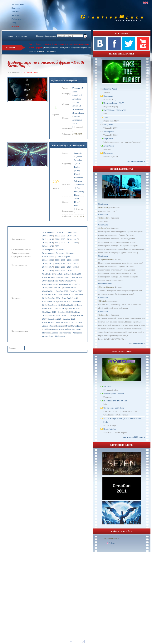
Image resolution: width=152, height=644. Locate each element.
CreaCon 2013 (76, 291)
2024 (44, 246)
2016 (69, 239)
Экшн (52, 326)
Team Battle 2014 (69, 298)
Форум (15, 26)
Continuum (108, 96)
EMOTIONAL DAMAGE (115, 110)
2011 (76, 236)
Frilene (112, 543)
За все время (48, 232)
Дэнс (51, 336)
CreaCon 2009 (68, 281)
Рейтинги (16, 19)
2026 (57, 246)
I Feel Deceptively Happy (79, 191)
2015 (63, 239)
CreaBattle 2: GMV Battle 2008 (68, 274)
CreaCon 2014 (54, 298)
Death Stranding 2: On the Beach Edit (68, 145)
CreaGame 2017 (49, 312)
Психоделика (65, 333)
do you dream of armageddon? (65, 80)
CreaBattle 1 (48, 274)
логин (11, 36)
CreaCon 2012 (62, 291)
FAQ (14, 23)
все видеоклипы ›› (136, 161)
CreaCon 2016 (69, 305)
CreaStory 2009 (63, 277)
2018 (44, 243)
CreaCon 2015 (64, 301)
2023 (76, 243)
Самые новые (48, 256)
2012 (44, 239)
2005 (75, 232)
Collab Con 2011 (70, 288)
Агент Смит (109, 146)
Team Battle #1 (54, 281)
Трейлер (47, 329)
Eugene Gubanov (107, 259)
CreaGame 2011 (55, 288)
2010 (69, 236)
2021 (63, 243)
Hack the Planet (110, 89)
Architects (77, 99)
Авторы (16, 15)
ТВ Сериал (60, 336)
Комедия (60, 326)
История (46, 333)
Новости (16, 8)
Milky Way (108, 124)
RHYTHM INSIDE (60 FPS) (116, 401)
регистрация (21, 36)
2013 (51, 239)
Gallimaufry (104, 207)
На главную (18, 4)
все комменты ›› (137, 343)
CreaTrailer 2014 (49, 301)
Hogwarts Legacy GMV (114, 103)
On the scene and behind (114, 408)
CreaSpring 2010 (49, 284)
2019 (51, 243)
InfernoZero (104, 218)
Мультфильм (77, 326)
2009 (63, 236)
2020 (57, 243)
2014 (57, 239)
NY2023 (107, 386)
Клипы (15, 12)
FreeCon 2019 (68, 315)
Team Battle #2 (64, 284)
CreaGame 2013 (49, 295)
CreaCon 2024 (48, 322)
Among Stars (109, 131)
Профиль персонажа (72, 329)
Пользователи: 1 (112, 538)
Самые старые (63, 256)
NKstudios (104, 301)
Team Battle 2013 (65, 295)
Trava (106, 117)
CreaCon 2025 (76, 322)
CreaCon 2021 (69, 319)
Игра (68, 326)
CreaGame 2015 (55, 305)
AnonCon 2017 (74, 308)
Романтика (57, 329)
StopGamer (108, 139)
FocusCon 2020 (55, 319)
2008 (57, 236)
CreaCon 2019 (54, 315)
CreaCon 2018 (64, 312)
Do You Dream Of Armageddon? (78, 106)
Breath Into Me (110, 429)
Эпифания (108, 153)
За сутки (70, 253)
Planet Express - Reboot (114, 394)
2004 (69, 232)
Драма (45, 326)
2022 (69, 243)
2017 (76, 239)
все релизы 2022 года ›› (134, 437)
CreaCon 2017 (60, 308)
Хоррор (55, 333)
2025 (51, 246)
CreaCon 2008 (48, 277)
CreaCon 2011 (48, 291)
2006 (44, 236)
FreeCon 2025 (62, 322)
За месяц (60, 232)
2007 (51, 236)
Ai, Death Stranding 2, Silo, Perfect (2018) (78, 163)
